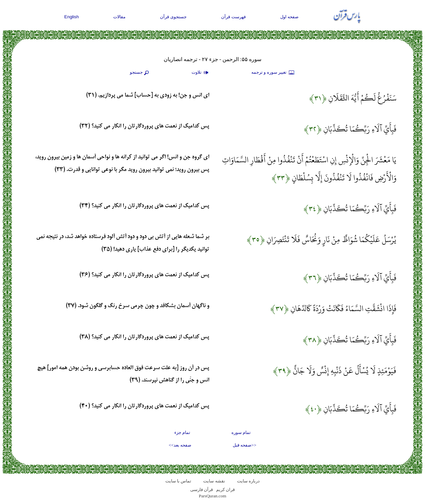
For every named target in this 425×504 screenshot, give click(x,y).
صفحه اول (290, 17)
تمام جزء (182, 432)
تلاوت (201, 73)
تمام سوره (241, 432)
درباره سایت (248, 481)
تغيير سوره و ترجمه (273, 73)
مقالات (119, 17)
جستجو (140, 73)
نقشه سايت (214, 481)
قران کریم (225, 490)
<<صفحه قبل (245, 445)
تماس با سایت (178, 481)
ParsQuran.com (213, 496)
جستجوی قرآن (173, 17)
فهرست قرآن (233, 17)
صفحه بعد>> (180, 445)
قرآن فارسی (202, 490)
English (72, 17)
